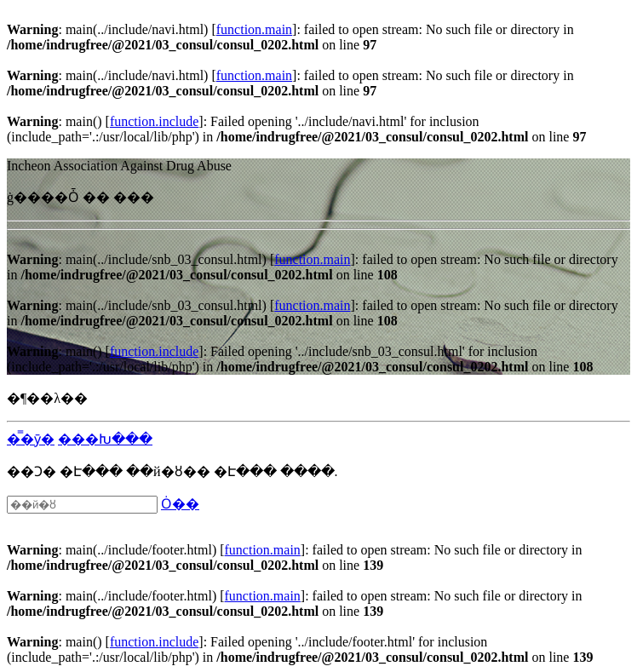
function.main (254, 29)
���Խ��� (105, 439)
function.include (154, 121)
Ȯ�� (180, 504)
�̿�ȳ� (31, 439)
